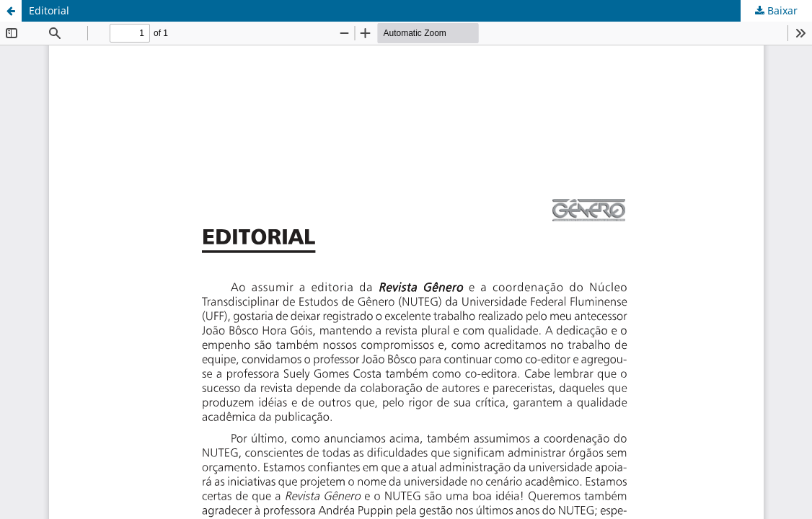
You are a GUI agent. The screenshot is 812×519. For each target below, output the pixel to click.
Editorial (49, 10)
